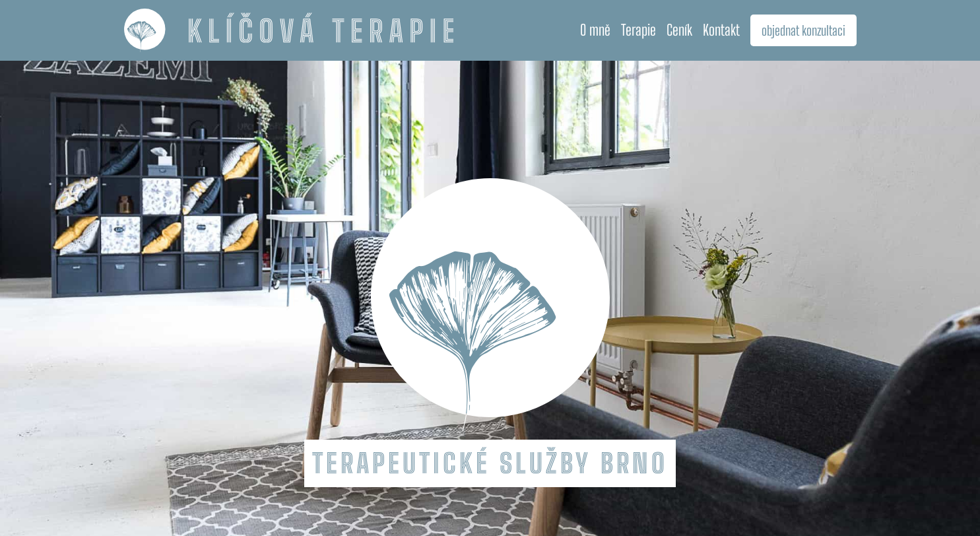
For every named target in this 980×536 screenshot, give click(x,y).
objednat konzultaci (803, 30)
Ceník (679, 30)
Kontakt (721, 30)
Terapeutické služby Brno (490, 463)
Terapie (638, 30)
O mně (595, 30)
